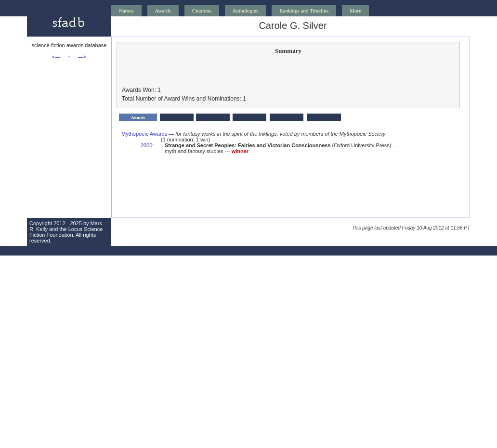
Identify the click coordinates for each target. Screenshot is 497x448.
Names (126, 11)
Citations (202, 11)
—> (82, 57)
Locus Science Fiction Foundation (66, 232)
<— (56, 57)
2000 (146, 145)
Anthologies (246, 11)
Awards (163, 11)
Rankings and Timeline (304, 11)
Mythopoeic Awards (144, 134)
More (355, 11)
